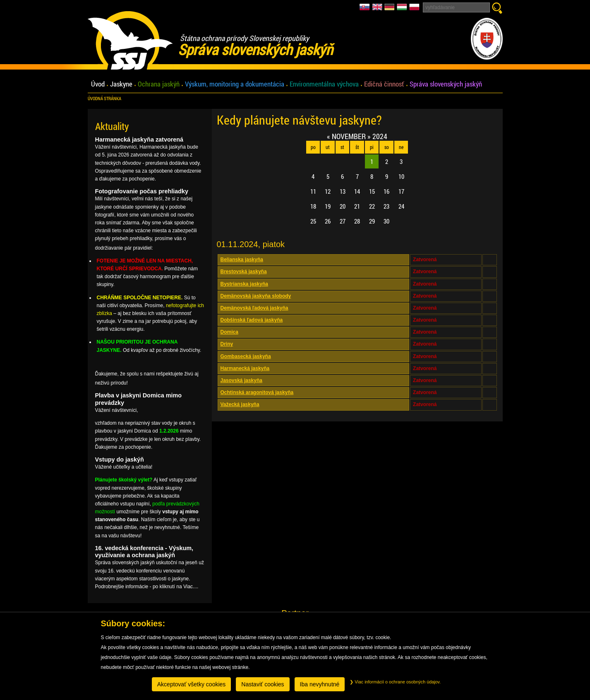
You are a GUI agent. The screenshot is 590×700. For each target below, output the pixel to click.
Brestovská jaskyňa (244, 272)
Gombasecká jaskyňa (246, 356)
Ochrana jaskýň (159, 84)
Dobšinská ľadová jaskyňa (252, 320)
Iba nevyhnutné (320, 684)
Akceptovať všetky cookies (192, 684)
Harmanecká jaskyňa (245, 368)
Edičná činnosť (384, 84)
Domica (229, 332)
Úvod (98, 84)
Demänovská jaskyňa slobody (256, 296)
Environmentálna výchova (324, 84)
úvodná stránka (104, 99)
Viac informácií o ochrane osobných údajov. (395, 682)
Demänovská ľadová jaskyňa (254, 308)
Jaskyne (121, 84)
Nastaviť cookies (263, 684)
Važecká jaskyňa (240, 404)
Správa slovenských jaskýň (446, 84)
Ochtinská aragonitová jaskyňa (257, 392)
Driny (227, 344)
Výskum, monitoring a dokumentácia (235, 84)
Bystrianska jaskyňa (244, 284)
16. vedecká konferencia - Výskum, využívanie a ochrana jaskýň (144, 552)
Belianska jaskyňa (242, 260)
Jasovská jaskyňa (241, 380)
